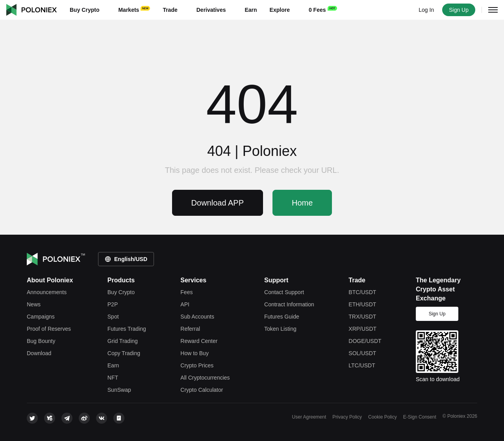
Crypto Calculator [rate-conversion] (202, 390)
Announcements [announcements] (47, 292)
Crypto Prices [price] (197, 365)
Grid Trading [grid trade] (123, 341)
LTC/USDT (362, 365)
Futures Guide (282, 317)
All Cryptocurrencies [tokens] (205, 378)
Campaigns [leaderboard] (41, 317)
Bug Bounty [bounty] (41, 341)
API (185, 304)
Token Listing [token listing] (280, 329)
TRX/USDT (362, 317)
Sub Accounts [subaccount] (197, 317)
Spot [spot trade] (113, 317)
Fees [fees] (186, 292)
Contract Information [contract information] (289, 304)
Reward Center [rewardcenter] (199, 341)
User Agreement (309, 417)
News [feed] (34, 304)
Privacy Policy (347, 417)
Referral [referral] (190, 329)
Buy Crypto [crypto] (121, 292)
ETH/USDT (362, 304)
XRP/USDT (362, 329)
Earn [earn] (113, 365)
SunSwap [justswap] (119, 390)
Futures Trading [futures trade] (127, 329)
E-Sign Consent (420, 417)
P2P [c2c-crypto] (113, 304)
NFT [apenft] (113, 378)
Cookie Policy (383, 417)
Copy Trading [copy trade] (124, 353)
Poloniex (32, 10)
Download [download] (39, 353)
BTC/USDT (362, 292)
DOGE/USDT (365, 341)
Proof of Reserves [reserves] (49, 329)
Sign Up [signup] (437, 314)
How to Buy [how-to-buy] (195, 353)
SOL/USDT (362, 353)
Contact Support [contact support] (284, 292)
